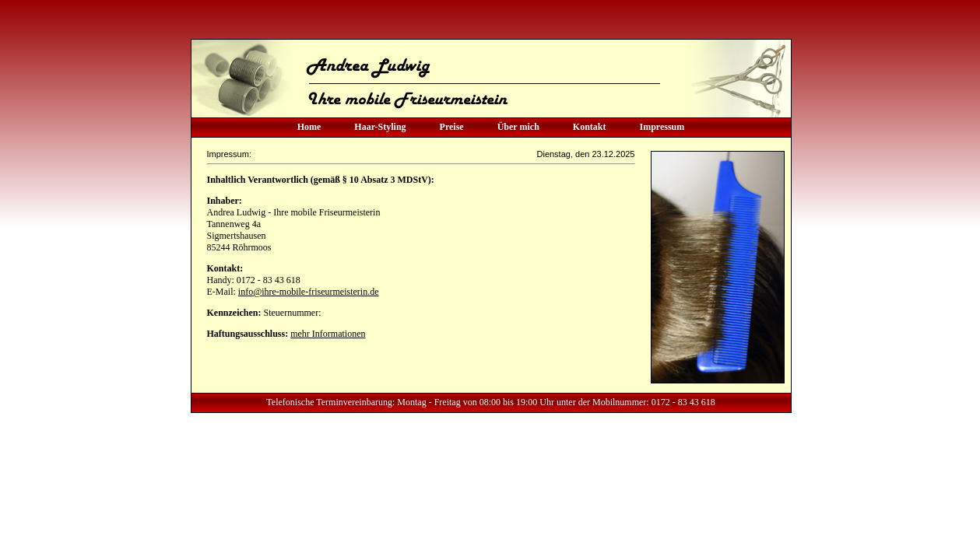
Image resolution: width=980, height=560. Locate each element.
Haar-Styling (380, 127)
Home (309, 127)
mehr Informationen (328, 334)
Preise (452, 127)
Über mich (518, 127)
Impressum (662, 127)
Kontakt (590, 127)
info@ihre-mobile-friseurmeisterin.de (309, 292)
